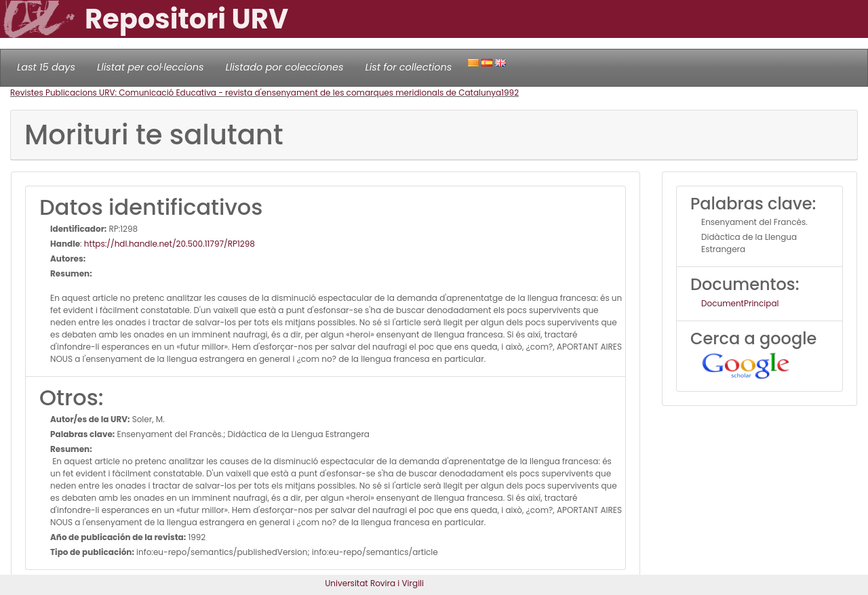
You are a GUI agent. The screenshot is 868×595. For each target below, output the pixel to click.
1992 (510, 93)
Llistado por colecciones (285, 67)
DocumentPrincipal (740, 303)
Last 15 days (46, 67)
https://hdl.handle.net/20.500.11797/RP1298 (170, 244)
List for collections (408, 67)
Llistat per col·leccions (151, 67)
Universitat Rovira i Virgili (374, 583)
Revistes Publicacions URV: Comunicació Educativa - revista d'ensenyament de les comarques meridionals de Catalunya (256, 93)
